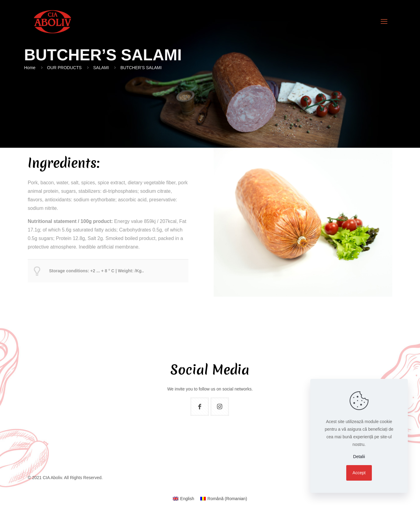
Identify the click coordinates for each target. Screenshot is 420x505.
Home (30, 68)
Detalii (359, 457)
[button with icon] (200, 407)
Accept (359, 473)
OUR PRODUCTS (64, 68)
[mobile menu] (384, 22)
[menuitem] (183, 499)
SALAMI (101, 68)
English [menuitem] (187, 499)
